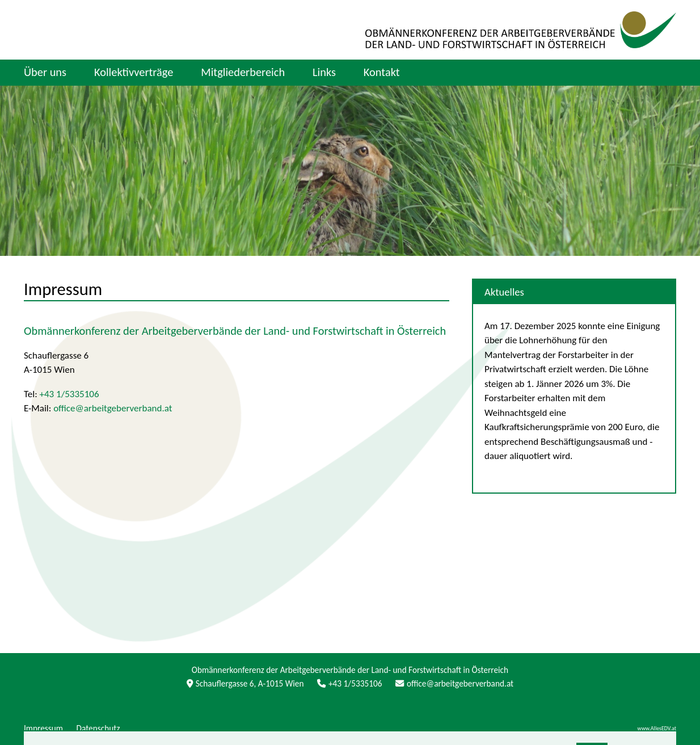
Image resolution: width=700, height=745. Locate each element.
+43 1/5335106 (69, 394)
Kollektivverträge (134, 72)
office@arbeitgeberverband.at (113, 408)
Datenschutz (98, 728)
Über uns (45, 72)
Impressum (63, 289)
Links (324, 72)
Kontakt (382, 72)
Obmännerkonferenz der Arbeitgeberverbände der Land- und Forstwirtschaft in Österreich (235, 331)
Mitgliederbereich (243, 72)
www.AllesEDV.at (657, 729)
